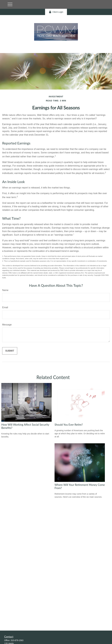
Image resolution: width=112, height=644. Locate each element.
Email (5, 307)
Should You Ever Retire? (69, 425)
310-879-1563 (17, 640)
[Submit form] (10, 351)
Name (5, 290)
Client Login (56, 12)
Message (7, 325)
